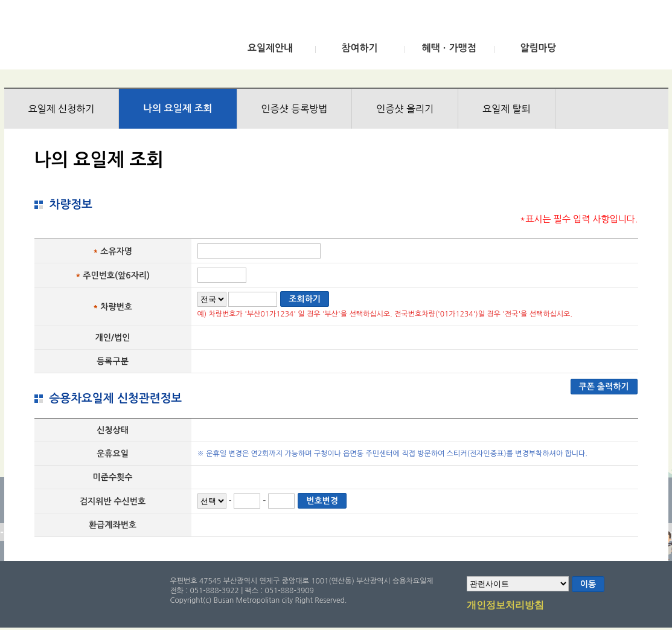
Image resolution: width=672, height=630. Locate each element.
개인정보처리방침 (505, 606)
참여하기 (359, 48)
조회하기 (305, 299)
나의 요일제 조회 (178, 108)
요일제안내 (270, 48)
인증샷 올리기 (405, 109)
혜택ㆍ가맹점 (449, 48)
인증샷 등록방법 (295, 109)
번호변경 (322, 501)
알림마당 (538, 48)
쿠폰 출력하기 (604, 387)
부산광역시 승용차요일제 (94, 38)
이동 (588, 584)
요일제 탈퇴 (507, 109)
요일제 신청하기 (62, 109)
